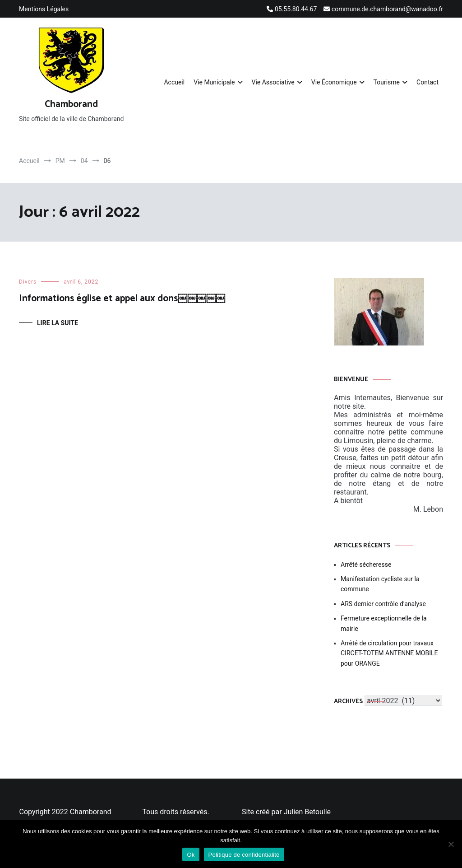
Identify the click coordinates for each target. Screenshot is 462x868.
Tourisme (387, 82)
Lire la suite (58, 323)
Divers (28, 282)
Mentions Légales (44, 9)
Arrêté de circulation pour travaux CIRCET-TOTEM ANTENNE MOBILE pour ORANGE (389, 653)
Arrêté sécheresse (366, 565)
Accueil (174, 82)
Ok (191, 855)
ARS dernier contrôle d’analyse (383, 604)
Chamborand (71, 104)
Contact (427, 82)
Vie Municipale (214, 82)
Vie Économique (334, 82)
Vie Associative (273, 82)
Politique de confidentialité (244, 855)
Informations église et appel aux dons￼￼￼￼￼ (122, 299)
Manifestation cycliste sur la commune (380, 584)
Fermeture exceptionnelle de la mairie (384, 623)
